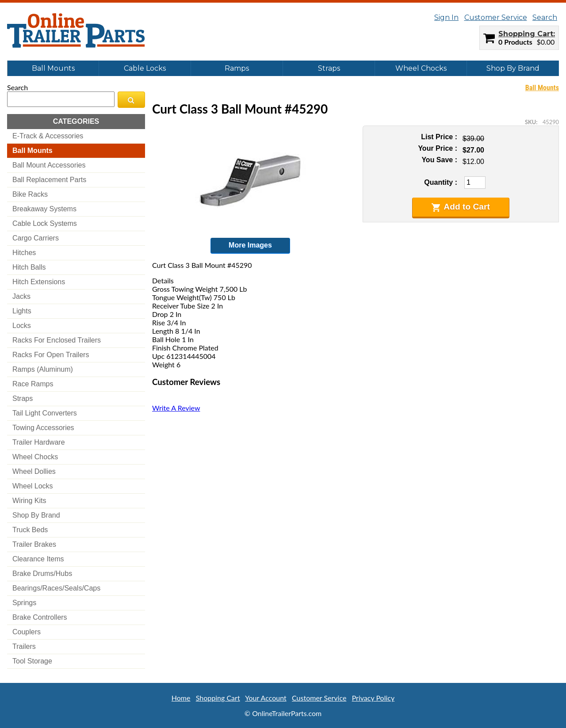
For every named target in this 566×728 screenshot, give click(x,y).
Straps (329, 68)
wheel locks (33, 486)
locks (22, 326)
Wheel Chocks (421, 68)
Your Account (266, 698)
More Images (250, 245)
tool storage (32, 661)
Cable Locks (145, 68)
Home (181, 698)
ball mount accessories (49, 165)
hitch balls (29, 267)
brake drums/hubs (42, 574)
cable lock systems (45, 223)
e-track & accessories (48, 136)
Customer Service (496, 17)
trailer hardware (39, 442)
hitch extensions (39, 282)
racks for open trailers (51, 355)
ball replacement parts (49, 180)
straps (23, 398)
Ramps (237, 68)
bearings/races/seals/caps (56, 588)
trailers (24, 646)
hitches (24, 253)
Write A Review (176, 408)
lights (22, 311)
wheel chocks (35, 457)
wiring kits (29, 501)
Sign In (446, 17)
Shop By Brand (513, 68)
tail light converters (45, 413)
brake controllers (40, 617)
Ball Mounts (53, 68)
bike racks (30, 194)
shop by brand (36, 515)
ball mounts (33, 151)
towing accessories (43, 428)
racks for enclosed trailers (57, 340)
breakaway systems (44, 209)
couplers (27, 632)
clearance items (38, 559)
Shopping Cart (526, 34)
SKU (530, 122)
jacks (21, 296)
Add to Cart (461, 207)
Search (545, 17)
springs (24, 603)
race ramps (33, 384)
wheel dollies (34, 471)
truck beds (30, 530)
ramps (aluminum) (43, 369)
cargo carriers (36, 238)
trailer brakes (34, 544)
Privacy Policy (373, 698)
